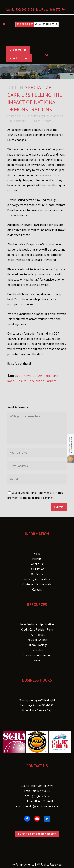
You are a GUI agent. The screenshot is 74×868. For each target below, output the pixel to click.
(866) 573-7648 (58, 10)
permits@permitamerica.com (41, 806)
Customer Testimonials (37, 584)
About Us (37, 564)
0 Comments (18, 121)
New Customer (19, 58)
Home (37, 554)
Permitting (51, 376)
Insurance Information (37, 655)
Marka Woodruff (54, 116)
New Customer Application (37, 624)
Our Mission (37, 569)
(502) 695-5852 (24, 10)
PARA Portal (37, 635)
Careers (37, 589)
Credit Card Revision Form (37, 630)
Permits (37, 559)
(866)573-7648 (44, 801)
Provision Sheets (37, 640)
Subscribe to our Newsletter (37, 834)
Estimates (37, 650)
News (36, 116)
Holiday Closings (37, 645)
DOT (19, 376)
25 (35, 121)
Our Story (37, 574)
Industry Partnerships (37, 579)
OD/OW (38, 376)
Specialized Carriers (42, 381)
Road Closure (17, 381)
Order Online (18, 50)
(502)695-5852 (41, 796)
